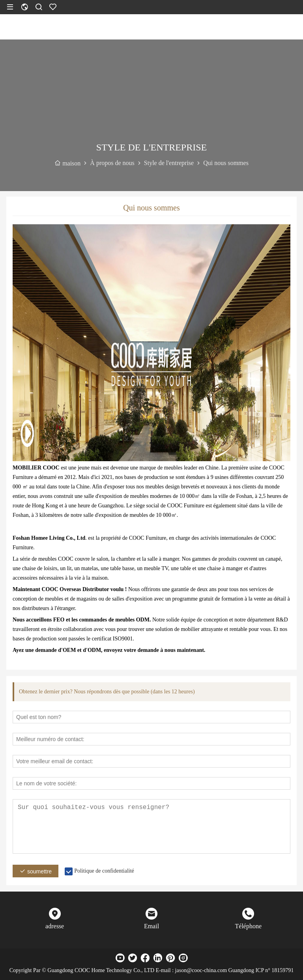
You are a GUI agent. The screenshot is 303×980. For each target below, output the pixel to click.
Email (151, 926)
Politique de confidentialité (104, 871)
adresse (55, 926)
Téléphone (249, 926)
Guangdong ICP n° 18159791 (261, 970)
